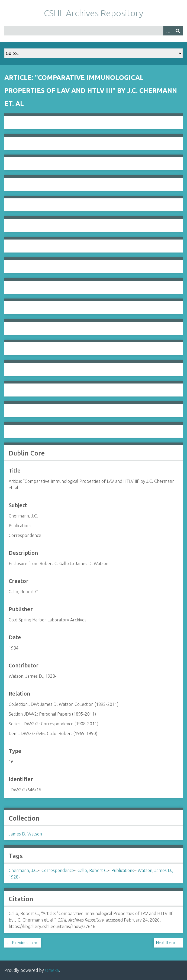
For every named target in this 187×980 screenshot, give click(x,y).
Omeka (52, 970)
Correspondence (58, 870)
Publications (123, 870)
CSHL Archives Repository (94, 13)
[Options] (168, 31)
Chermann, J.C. (23, 870)
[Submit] (178, 31)
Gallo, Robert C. (93, 870)
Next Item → (168, 943)
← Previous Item (22, 943)
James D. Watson (25, 834)
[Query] (94, 31)
